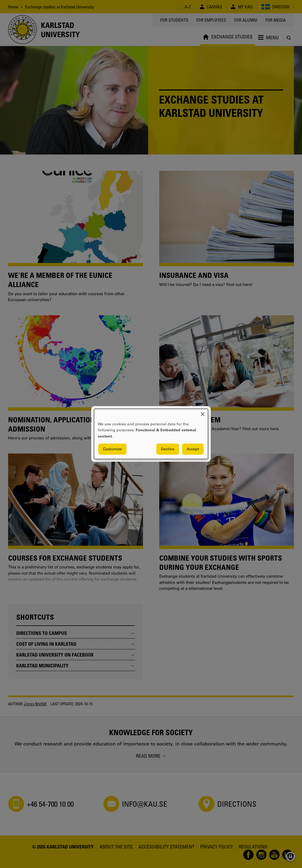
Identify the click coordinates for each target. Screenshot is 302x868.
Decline (168, 449)
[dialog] (151, 434)
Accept (193, 449)
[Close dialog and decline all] (203, 412)
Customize (112, 449)
